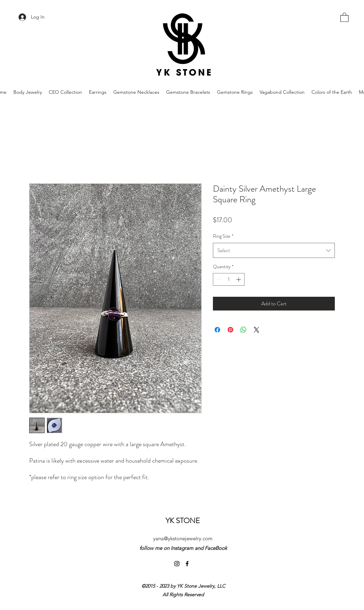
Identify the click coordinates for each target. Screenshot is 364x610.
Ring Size (223, 236)
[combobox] (274, 250)
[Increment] (239, 279)
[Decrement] (218, 279)
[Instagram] (177, 564)
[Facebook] (187, 564)
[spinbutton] (229, 279)
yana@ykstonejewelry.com (183, 538)
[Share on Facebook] (217, 330)
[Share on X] (257, 330)
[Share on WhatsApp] (243, 330)
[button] (344, 17)
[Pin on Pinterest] (230, 330)
